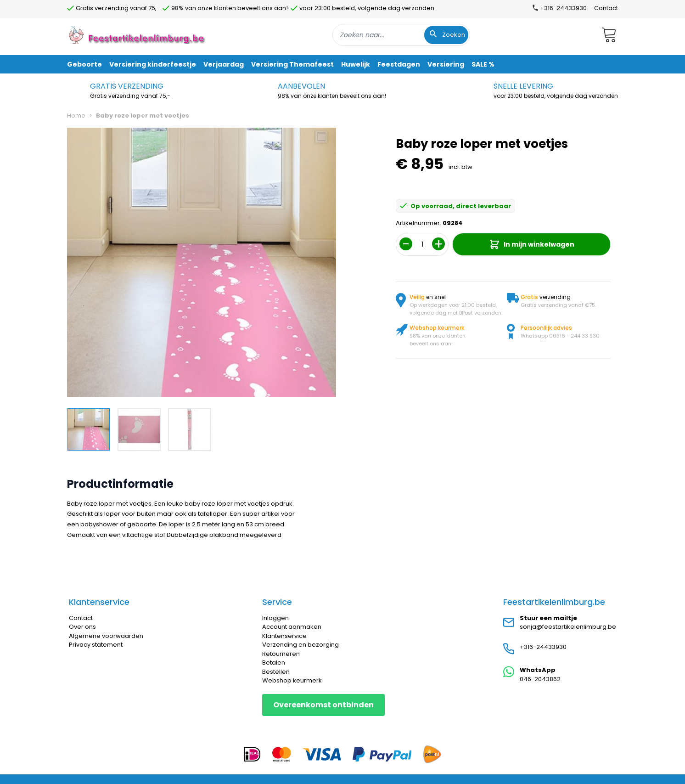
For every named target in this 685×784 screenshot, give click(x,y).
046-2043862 (540, 679)
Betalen (274, 663)
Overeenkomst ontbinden (323, 705)
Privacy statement (96, 645)
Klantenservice (284, 636)
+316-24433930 (543, 647)
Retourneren (281, 654)
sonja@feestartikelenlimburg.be (568, 627)
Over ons (82, 627)
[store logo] (138, 35)
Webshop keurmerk (292, 680)
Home (76, 116)
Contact (606, 8)
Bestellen (276, 672)
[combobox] (401, 35)
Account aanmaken (292, 627)
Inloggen (275, 618)
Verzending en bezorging (300, 645)
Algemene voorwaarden (106, 636)
